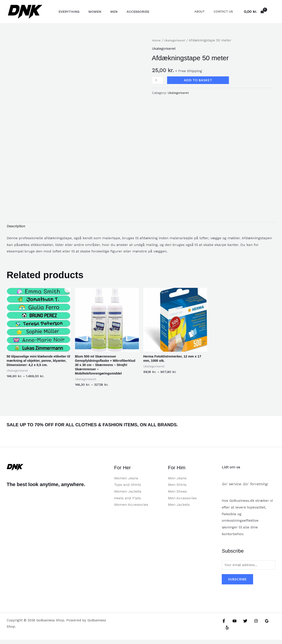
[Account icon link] (272, 12)
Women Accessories (131, 508)
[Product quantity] (158, 80)
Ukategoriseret (177, 40)
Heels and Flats (127, 501)
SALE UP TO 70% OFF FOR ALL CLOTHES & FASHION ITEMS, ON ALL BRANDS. (118, 428)
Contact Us (225, 12)
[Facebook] (224, 625)
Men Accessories (182, 501)
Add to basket (199, 80)
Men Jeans (177, 481)
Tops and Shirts (127, 488)
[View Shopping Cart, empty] (254, 12)
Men (108, 12)
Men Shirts (177, 488)
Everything (68, 12)
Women (91, 12)
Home (157, 40)
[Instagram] (253, 625)
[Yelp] (272, 625)
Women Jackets (128, 495)
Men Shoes (177, 495)
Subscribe (237, 583)
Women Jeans (126, 481)
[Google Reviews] (262, 625)
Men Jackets (179, 508)
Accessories (129, 12)
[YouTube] (233, 625)
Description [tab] (16, 227)
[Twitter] (243, 625)
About (204, 12)
